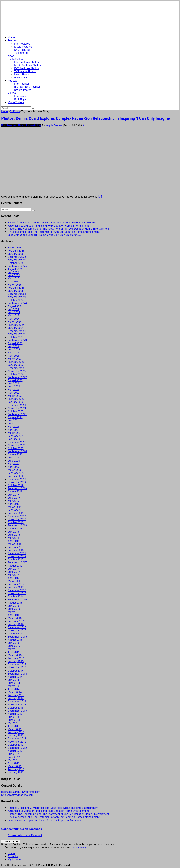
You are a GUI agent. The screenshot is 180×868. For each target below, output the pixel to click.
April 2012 (14, 763)
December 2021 (17, 405)
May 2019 (13, 501)
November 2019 (17, 482)
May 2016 (13, 612)
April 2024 (14, 319)
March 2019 (15, 507)
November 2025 (17, 260)
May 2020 (13, 464)
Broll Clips (20, 99)
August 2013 (15, 714)
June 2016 (14, 609)
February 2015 (16, 658)
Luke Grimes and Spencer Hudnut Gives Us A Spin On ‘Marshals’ (45, 235)
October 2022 (16, 374)
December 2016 (17, 590)
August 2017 (15, 566)
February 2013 (16, 732)
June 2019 (14, 498)
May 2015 (13, 649)
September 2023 (17, 340)
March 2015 (15, 655)
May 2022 (13, 390)
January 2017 (16, 587)
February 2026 (16, 251)
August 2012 (15, 751)
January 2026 (16, 254)
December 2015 (17, 627)
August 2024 (15, 306)
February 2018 (16, 547)
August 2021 (15, 417)
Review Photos (23, 90)
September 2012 (17, 748)
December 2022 (17, 368)
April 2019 (14, 504)
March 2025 (15, 285)
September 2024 (17, 303)
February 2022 (16, 399)
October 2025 (16, 263)
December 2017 (17, 553)
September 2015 (17, 637)
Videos (12, 93)
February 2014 (16, 695)
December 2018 (17, 516)
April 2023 (14, 356)
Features (13, 41)
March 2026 (15, 248)
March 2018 (15, 544)
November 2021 (17, 408)
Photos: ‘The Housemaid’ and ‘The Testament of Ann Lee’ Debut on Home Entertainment (58, 229)
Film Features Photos (27, 62)
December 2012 (17, 739)
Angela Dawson (54, 126)
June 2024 (14, 312)
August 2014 (15, 677)
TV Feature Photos (25, 71)
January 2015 (16, 661)
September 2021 (17, 414)
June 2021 (14, 424)
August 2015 (15, 640)
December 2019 (17, 479)
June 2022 (14, 387)
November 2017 (17, 556)
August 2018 (15, 529)
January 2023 (16, 365)
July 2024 (13, 309)
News (11, 56)
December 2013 (17, 702)
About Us (13, 856)
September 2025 (17, 266)
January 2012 (16, 773)
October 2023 (16, 337)
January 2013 (16, 735)
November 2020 (17, 445)
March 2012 (15, 766)
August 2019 (15, 492)
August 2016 (15, 603)
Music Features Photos (28, 65)
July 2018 (13, 532)
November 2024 (17, 297)
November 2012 (17, 742)
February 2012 (16, 769)
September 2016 (17, 600)
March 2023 (15, 359)
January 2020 (16, 476)
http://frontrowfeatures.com (17, 795)
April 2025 (14, 282)
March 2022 (15, 396)
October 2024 (16, 300)
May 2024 (13, 316)
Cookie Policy (79, 848)
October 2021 (16, 411)
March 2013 (15, 729)
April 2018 (14, 541)
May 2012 (13, 760)
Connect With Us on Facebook (22, 829)
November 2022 (17, 371)
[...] (100, 197)
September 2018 (17, 525)
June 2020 (14, 461)
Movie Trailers (16, 102)
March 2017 (15, 581)
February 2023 (16, 362)
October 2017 (16, 559)
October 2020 (16, 448)
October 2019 (16, 485)
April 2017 (14, 578)
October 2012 (16, 745)
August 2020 (15, 454)
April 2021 (14, 430)
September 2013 (17, 711)
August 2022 (15, 380)
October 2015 (16, 634)
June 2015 (14, 646)
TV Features (21, 53)
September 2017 (17, 563)
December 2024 (17, 294)
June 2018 (14, 535)
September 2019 (17, 488)
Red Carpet (21, 78)
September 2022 (17, 377)
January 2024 (16, 328)
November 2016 (17, 593)
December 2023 (17, 331)
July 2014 (13, 680)
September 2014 (17, 674)
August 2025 (15, 269)
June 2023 (14, 349)
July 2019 (13, 495)
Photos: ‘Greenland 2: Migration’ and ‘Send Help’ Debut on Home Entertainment (53, 223)
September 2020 (17, 451)
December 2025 (17, 257)
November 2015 (17, 630)
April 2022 (14, 393)
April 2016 (14, 615)
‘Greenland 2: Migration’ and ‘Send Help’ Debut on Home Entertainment (48, 226)
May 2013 (13, 723)
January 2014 (16, 698)
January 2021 (16, 439)
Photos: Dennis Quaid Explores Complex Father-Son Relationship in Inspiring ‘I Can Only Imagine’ (86, 118)
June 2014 (14, 683)
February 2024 (16, 325)
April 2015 (14, 652)
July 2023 (13, 346)
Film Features (22, 44)
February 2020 (16, 473)
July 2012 (13, 754)
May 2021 (13, 427)
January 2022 (16, 402)
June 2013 (14, 720)
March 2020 (15, 470)
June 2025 (14, 275)
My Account (15, 859)
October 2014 (16, 671)
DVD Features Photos (27, 68)
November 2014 (17, 668)
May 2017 (13, 575)
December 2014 (17, 664)
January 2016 (16, 624)
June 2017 (14, 572)
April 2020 (14, 467)
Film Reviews (22, 84)
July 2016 (13, 606)
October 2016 (16, 597)
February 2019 (16, 510)
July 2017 (13, 569)
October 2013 (16, 708)
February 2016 (16, 621)
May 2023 (13, 353)
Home (11, 37)
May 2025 (13, 278)
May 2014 (13, 686)
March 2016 (15, 618)
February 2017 (16, 584)
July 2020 (13, 458)
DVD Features (22, 50)
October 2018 (16, 522)
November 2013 (17, 705)
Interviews (20, 96)
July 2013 (13, 717)
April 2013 (14, 726)
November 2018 (17, 519)
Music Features (23, 47)
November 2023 (17, 334)
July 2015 (13, 643)
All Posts (15, 111)
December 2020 (17, 442)
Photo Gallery (15, 59)
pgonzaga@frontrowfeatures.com (21, 792)
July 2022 (13, 383)
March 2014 (15, 692)
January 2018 (16, 550)
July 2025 (13, 272)
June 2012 (14, 757)
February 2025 (16, 288)
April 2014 (14, 689)
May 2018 (13, 538)
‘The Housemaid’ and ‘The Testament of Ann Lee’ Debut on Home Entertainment (54, 232)
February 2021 (16, 436)
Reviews (13, 81)
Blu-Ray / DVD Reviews (27, 87)
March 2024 (15, 322)
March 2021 (15, 433)
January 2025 (16, 291)
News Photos (22, 75)
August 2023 (15, 343)
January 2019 (16, 513)
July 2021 (13, 421)
